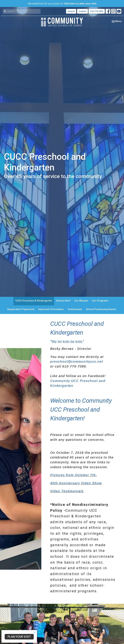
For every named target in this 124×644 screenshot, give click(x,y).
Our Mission (81, 301)
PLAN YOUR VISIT (19, 637)
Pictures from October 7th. (74, 475)
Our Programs (100, 301)
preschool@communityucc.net (77, 361)
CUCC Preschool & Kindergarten (34, 301)
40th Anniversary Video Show (76, 483)
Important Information (51, 309)
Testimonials (75, 309)
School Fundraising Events (101, 309)
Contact (82, 11)
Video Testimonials (67, 491)
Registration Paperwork (21, 309)
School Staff (63, 301)
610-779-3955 (97, 11)
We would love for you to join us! (62, 3)
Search (71, 11)
